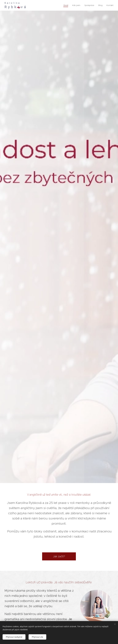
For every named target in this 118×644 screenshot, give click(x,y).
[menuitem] (66, 5)
